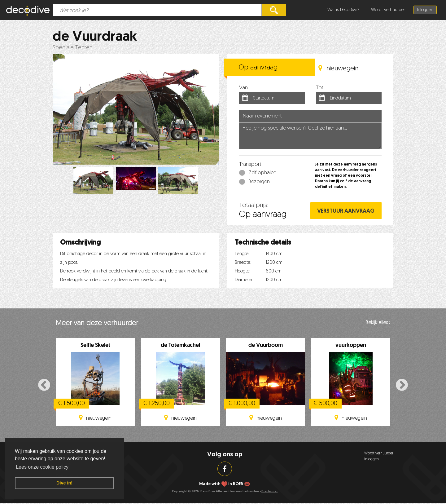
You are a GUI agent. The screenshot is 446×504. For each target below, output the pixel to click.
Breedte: (243, 263)
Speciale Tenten (73, 48)
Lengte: (242, 254)
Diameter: (244, 280)
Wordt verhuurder (388, 10)
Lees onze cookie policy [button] (42, 467)
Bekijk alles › (378, 323)
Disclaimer (270, 491)
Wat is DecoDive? (343, 10)
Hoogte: (243, 271)
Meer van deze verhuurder (97, 323)
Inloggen (425, 10)
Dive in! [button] (64, 483)
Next (402, 385)
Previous (44, 385)
